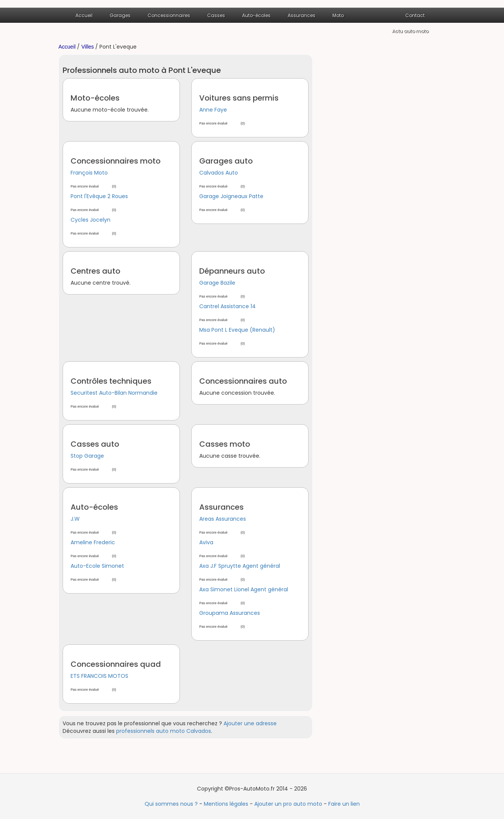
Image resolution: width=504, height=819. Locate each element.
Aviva (206, 542)
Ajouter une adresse (250, 723)
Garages (120, 15)
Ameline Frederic (93, 542)
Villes (87, 47)
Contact (415, 15)
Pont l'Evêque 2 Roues (99, 196)
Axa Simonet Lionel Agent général (244, 589)
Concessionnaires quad (116, 664)
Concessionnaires (169, 15)
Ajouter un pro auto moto (288, 804)
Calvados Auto (219, 173)
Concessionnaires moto (116, 161)
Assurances (302, 15)
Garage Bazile (217, 283)
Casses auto (95, 444)
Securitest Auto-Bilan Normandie (114, 393)
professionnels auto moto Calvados (164, 731)
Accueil (84, 15)
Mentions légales (226, 804)
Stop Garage (87, 456)
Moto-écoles (95, 98)
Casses (216, 15)
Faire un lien (344, 804)
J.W (75, 519)
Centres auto (95, 271)
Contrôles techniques (111, 381)
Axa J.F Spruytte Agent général (240, 566)
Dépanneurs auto (232, 271)
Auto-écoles (256, 15)
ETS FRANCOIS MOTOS (99, 676)
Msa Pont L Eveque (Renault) (237, 330)
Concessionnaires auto (243, 381)
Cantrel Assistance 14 (228, 306)
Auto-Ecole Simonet (97, 566)
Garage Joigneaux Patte (231, 196)
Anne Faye (213, 110)
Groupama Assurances (230, 613)
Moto (338, 15)
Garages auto (226, 161)
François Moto (89, 173)
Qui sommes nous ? (171, 804)
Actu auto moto (410, 31)
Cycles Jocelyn (91, 220)
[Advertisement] (385, 168)
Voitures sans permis (239, 98)
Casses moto (225, 444)
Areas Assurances (223, 519)
